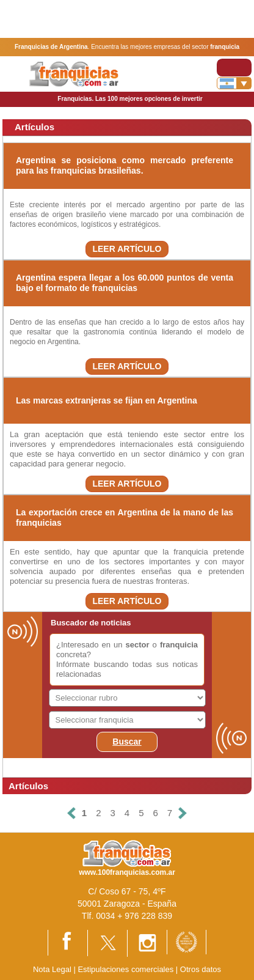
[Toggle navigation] (234, 68)
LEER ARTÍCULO (127, 249)
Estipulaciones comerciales (126, 969)
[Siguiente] (183, 813)
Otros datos (201, 969)
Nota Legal (52, 969)
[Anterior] (71, 813)
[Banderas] (234, 83)
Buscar (127, 742)
